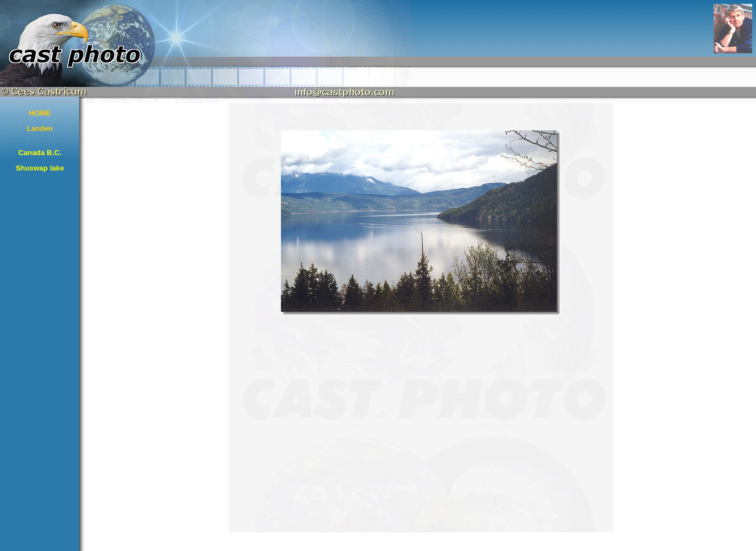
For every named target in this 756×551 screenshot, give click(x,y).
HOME (40, 113)
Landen (40, 128)
